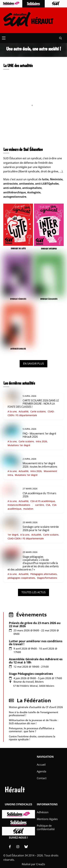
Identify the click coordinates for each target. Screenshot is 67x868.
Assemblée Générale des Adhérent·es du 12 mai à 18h (36, 661)
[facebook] (10, 846)
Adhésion (43, 812)
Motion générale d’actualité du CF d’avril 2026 (36, 707)
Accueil (41, 765)
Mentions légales (47, 819)
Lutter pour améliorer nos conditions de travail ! (36, 643)
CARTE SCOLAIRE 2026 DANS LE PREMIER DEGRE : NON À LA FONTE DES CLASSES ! (33, 404)
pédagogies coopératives (21, 578)
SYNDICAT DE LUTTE (18, 249)
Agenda (42, 771)
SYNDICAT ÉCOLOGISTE (49, 299)
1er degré (13, 535)
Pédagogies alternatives (44, 574)
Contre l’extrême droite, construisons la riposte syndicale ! (32, 738)
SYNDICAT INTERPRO (49, 249)
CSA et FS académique (43, 501)
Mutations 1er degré (19, 445)
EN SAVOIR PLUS (33, 364)
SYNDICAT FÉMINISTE (18, 299)
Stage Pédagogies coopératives (31, 674)
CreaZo (41, 864)
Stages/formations (47, 578)
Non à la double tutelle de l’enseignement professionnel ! (34, 714)
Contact (42, 778)
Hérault (15, 790)
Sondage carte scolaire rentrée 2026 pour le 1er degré (41, 528)
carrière (40, 505)
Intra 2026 (41, 441)
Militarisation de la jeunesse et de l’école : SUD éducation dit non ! (34, 722)
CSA (48, 505)
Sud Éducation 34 (17, 855)
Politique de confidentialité (46, 827)
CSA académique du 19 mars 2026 (39, 495)
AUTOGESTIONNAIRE (18, 349)
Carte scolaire (38, 411)
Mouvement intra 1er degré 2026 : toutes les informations (40, 465)
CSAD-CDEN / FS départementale (26, 538)
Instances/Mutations (19, 505)
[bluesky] (26, 846)
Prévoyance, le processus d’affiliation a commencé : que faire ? (32, 730)
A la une (12, 411)
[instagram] (18, 846)
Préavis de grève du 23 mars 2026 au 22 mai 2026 (35, 624)
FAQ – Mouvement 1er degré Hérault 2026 (39, 435)
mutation (28, 509)
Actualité (24, 411)
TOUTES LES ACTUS (33, 592)
